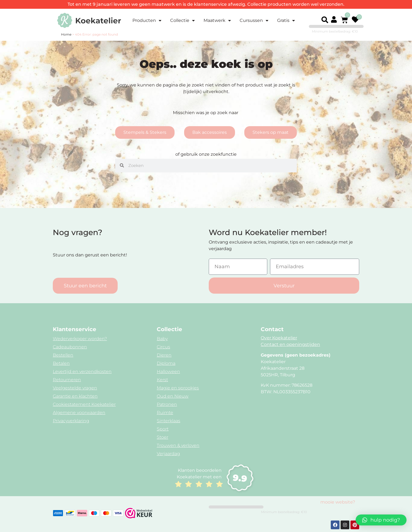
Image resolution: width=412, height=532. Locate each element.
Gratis (286, 21)
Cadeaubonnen (70, 347)
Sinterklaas (169, 421)
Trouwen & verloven (178, 445)
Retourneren (67, 380)
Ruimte (165, 413)
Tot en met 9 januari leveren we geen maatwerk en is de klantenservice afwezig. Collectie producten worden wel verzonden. (206, 4)
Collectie (182, 21)
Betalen (61, 363)
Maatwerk (217, 21)
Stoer (163, 437)
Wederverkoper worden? (80, 339)
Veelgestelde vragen (75, 388)
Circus (163, 347)
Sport (163, 429)
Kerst (162, 380)
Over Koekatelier (279, 338)
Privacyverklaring (71, 421)
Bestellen (63, 355)
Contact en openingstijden (290, 344)
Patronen (167, 404)
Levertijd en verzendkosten (82, 371)
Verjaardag (168, 454)
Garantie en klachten (75, 396)
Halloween (168, 371)
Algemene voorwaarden (79, 413)
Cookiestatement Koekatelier (84, 404)
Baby (162, 339)
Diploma (166, 363)
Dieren (164, 355)
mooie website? (338, 502)
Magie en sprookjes (178, 388)
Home (66, 34)
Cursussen (254, 21)
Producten (147, 21)
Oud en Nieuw (173, 396)
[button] (325, 20)
